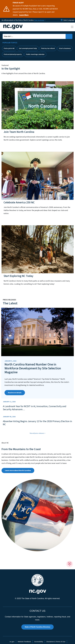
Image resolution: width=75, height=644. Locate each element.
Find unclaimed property (13, 54)
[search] (69, 36)
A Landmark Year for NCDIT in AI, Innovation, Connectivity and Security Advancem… (35, 408)
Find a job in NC (9, 48)
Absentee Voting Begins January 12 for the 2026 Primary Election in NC (37, 423)
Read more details (15, 393)
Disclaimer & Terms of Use (56, 642)
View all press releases (37, 433)
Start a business (65, 48)
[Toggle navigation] (72, 27)
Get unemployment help (28, 48)
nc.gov (12, 642)
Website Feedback (24, 642)
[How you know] (40, 20)
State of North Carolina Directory (37, 627)
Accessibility (39, 642)
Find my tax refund (48, 48)
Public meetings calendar (35, 54)
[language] (69, 20)
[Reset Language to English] (62, 20)
